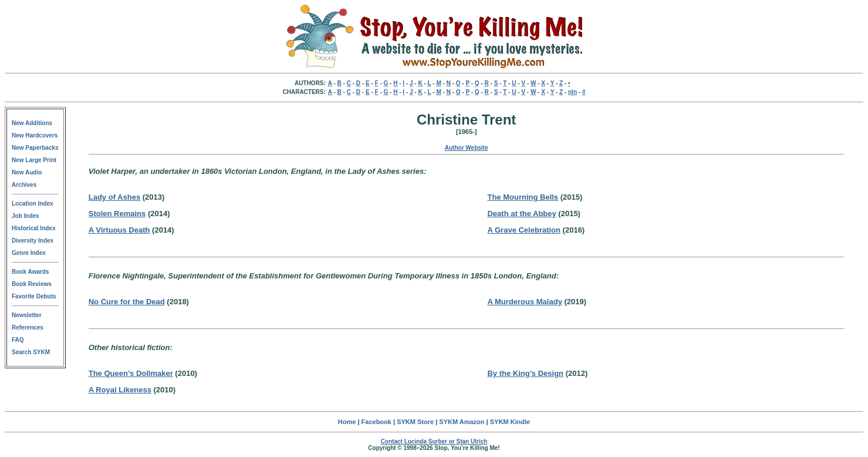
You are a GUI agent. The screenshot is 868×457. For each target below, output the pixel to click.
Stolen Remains (117, 214)
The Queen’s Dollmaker (131, 373)
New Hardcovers (35, 135)
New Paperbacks (35, 148)
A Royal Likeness (120, 390)
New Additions (32, 123)
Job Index (26, 216)
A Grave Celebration (524, 230)
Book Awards (30, 272)
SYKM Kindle (510, 422)
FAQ (18, 340)
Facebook (376, 422)
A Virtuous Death (119, 230)
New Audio (27, 172)
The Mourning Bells (523, 197)
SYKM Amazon (462, 422)
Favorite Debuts (34, 296)
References (28, 327)
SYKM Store (415, 422)
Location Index (33, 204)
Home (347, 422)
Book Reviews (32, 284)
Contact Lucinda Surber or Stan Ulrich (434, 441)
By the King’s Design (525, 373)
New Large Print (34, 160)
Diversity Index (33, 241)
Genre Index (29, 253)
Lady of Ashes (114, 197)
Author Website (467, 148)
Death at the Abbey (521, 214)
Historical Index (33, 228)
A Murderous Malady (524, 302)
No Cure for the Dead (127, 302)
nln (573, 92)
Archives (24, 185)
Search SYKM (31, 352)
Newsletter (27, 315)
